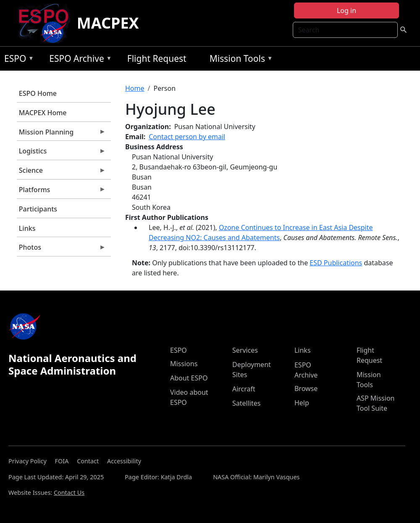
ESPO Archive (78, 60)
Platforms (61, 192)
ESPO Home (38, 93)
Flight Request (157, 58)
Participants (38, 209)
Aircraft (244, 389)
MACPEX (108, 23)
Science (61, 172)
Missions (184, 364)
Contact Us (69, 493)
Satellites (246, 403)
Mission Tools (239, 60)
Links (27, 228)
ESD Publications (336, 263)
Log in (346, 11)
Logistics (61, 153)
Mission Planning (61, 134)
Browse (306, 388)
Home (135, 88)
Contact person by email (187, 137)
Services (245, 350)
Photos (61, 249)
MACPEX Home (43, 113)
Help (302, 403)
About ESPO (189, 378)
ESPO (17, 60)
